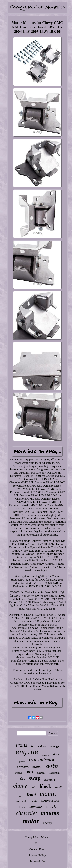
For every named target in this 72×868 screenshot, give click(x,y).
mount (48, 794)
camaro (23, 767)
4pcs (56, 754)
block (45, 786)
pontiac (22, 762)
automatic (22, 801)
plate (21, 796)
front (31, 795)
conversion (50, 800)
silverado (41, 773)
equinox (46, 755)
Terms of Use (37, 861)
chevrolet (26, 813)
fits (22, 779)
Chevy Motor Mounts (37, 837)
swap (35, 778)
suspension (50, 780)
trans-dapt (39, 746)
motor (31, 821)
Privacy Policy (37, 855)
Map (37, 843)
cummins (36, 807)
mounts (50, 813)
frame (22, 807)
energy (48, 823)
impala (19, 773)
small (58, 787)
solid (34, 801)
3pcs (30, 772)
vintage (55, 747)
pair (33, 787)
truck (51, 806)
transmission (42, 760)
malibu (37, 767)
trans (22, 745)
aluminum (54, 773)
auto (52, 766)
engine (27, 753)
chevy (20, 786)
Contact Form (37, 849)
